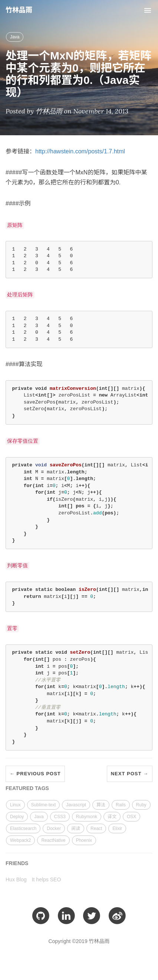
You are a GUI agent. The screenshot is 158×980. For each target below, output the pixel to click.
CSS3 (60, 817)
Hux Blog (16, 879)
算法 (101, 805)
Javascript (76, 805)
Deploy (17, 817)
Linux (15, 805)
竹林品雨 (19, 10)
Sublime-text (44, 805)
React (96, 828)
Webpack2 (20, 840)
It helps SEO (47, 879)
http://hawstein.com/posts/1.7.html (80, 151)
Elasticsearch (23, 828)
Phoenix (84, 840)
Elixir (117, 828)
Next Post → (130, 774)
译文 (112, 817)
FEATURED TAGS (27, 788)
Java (15, 37)
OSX (131, 817)
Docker (54, 828)
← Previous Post (35, 774)
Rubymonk (87, 817)
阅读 (76, 828)
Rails (121, 805)
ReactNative (53, 840)
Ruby (141, 805)
